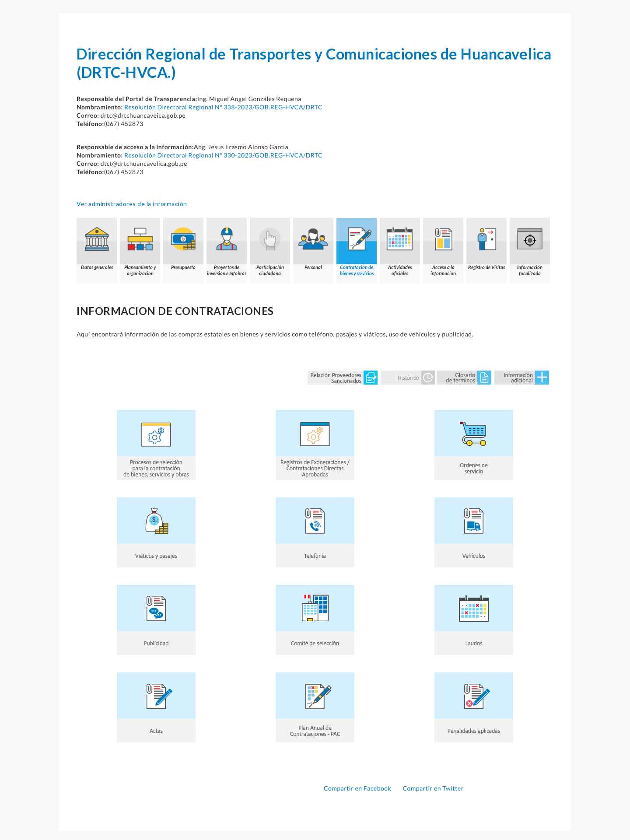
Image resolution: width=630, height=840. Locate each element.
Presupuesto (183, 244)
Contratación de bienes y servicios (357, 247)
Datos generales (97, 244)
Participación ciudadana (270, 247)
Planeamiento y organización (140, 247)
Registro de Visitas (486, 244)
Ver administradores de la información (132, 204)
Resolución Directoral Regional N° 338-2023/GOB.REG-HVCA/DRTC (223, 107)
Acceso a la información (443, 247)
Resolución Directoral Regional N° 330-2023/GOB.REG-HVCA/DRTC (223, 155)
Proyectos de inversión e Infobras (227, 247)
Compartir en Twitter (433, 788)
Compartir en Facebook (358, 788)
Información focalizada (530, 247)
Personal (313, 244)
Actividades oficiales (400, 247)
